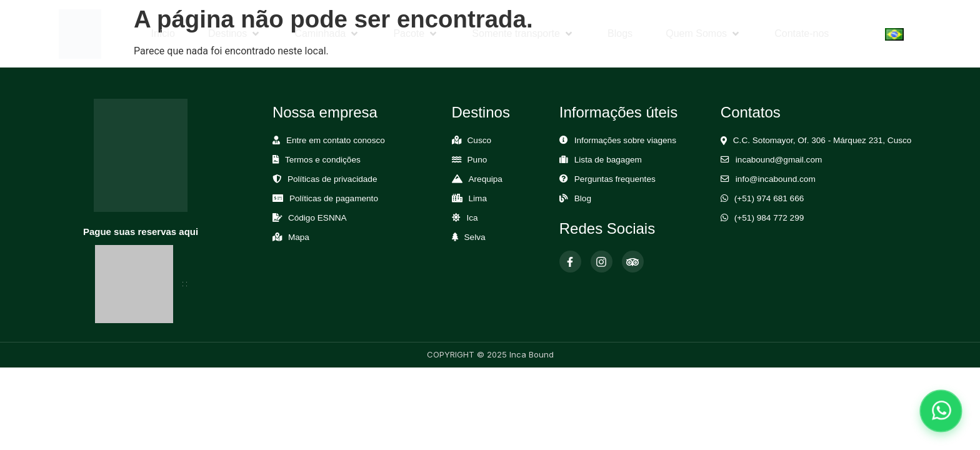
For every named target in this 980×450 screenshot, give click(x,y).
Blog (583, 198)
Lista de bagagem (608, 160)
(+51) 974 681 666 (769, 198)
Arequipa (486, 179)
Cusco (480, 140)
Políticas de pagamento (334, 198)
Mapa (299, 237)
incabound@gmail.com (779, 160)
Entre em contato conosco (336, 140)
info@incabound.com (776, 179)
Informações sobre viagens (625, 140)
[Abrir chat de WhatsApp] (941, 411)
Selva (475, 237)
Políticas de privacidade (332, 179)
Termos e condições (323, 160)
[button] (235, 34)
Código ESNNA (317, 218)
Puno (477, 160)
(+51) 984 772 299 (769, 218)
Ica (472, 218)
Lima (478, 198)
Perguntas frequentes (615, 179)
